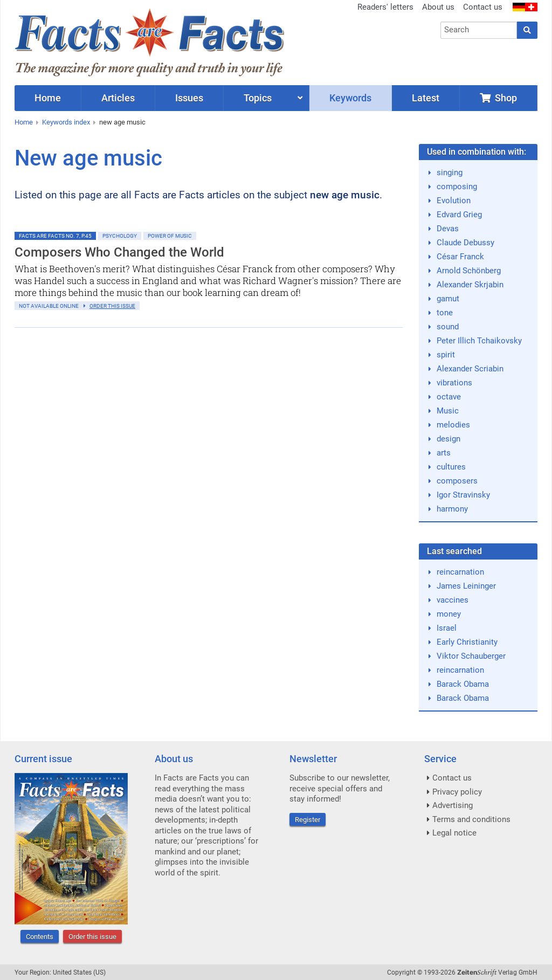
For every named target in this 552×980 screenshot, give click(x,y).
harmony (452, 509)
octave (449, 397)
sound (448, 327)
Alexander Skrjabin (470, 285)
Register (308, 820)
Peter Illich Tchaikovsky (479, 341)
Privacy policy (457, 792)
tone (445, 313)
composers (457, 481)
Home (24, 122)
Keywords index (66, 122)
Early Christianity (467, 642)
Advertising (453, 805)
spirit (446, 355)
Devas (448, 229)
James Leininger (466, 586)
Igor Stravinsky (463, 495)
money (449, 614)
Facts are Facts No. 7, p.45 (55, 236)
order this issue (112, 306)
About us (438, 7)
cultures (451, 467)
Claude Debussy (465, 243)
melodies (453, 425)
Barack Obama (463, 684)
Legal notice (454, 833)
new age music (122, 122)
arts (444, 453)
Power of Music (170, 236)
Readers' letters (385, 7)
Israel (447, 628)
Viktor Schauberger (471, 656)
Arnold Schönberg (469, 271)
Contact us (483, 7)
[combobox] (479, 30)
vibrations (454, 383)
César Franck (460, 257)
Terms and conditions (471, 819)
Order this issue (92, 937)
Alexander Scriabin (470, 369)
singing (450, 172)
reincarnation (460, 572)
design (448, 439)
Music (448, 411)
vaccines (453, 600)
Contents (40, 937)
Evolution (454, 201)
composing (457, 187)
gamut (448, 299)
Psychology (120, 236)
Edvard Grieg (459, 215)
